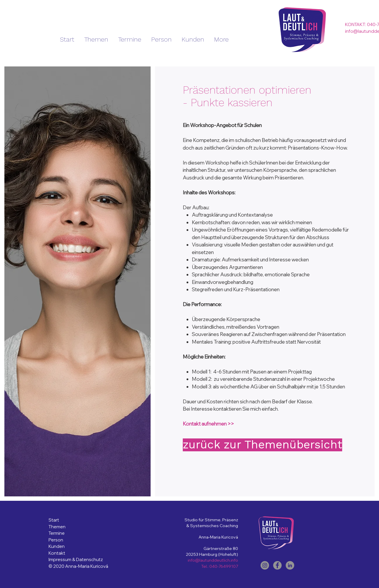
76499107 (228, 566)
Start (54, 520)
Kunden (57, 546)
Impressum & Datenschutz (76, 559)
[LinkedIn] (290, 565)
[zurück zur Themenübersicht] (262, 445)
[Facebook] (277, 565)
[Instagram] (265, 565)
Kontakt (57, 553)
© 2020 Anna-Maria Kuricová (78, 566)
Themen (57, 527)
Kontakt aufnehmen (205, 424)
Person (56, 540)
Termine (57, 533)
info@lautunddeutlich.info (213, 560)
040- (214, 566)
